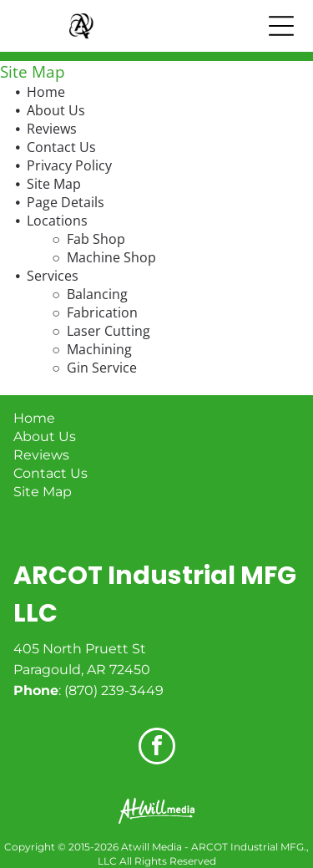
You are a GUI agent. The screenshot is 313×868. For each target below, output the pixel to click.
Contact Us (61, 147)
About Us (56, 110)
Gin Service (102, 368)
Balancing (97, 294)
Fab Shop (96, 239)
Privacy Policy (69, 165)
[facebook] (157, 748)
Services (53, 276)
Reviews (52, 129)
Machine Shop (111, 257)
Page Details (66, 202)
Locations (57, 221)
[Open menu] (281, 26)
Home (46, 92)
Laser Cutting (109, 331)
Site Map (54, 184)
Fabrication (102, 312)
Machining (99, 349)
